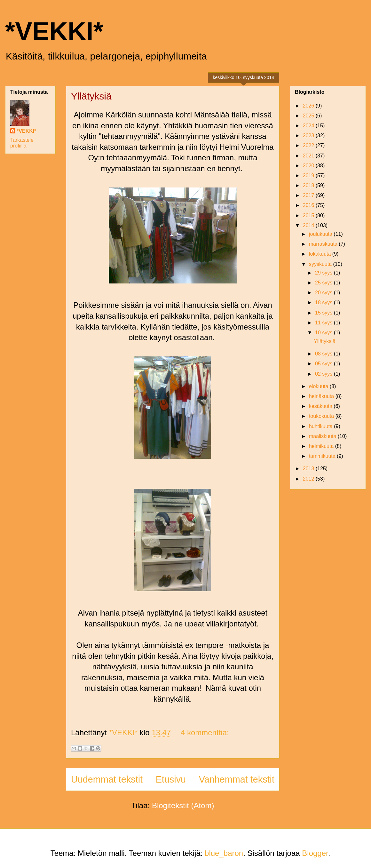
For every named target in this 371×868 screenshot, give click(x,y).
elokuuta (319, 386)
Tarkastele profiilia (22, 143)
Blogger (315, 853)
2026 (309, 106)
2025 (309, 116)
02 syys (324, 374)
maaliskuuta (323, 436)
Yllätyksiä (91, 96)
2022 (309, 145)
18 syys (324, 303)
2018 (309, 185)
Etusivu (171, 779)
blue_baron (224, 853)
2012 (309, 479)
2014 (309, 225)
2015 (309, 215)
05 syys (324, 364)
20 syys (324, 293)
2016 (309, 205)
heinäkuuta (322, 396)
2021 (309, 156)
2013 (309, 469)
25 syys (324, 283)
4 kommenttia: (205, 733)
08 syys (324, 354)
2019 (309, 175)
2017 (309, 195)
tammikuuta (323, 456)
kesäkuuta (321, 406)
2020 (309, 166)
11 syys (324, 323)
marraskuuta (324, 244)
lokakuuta (321, 254)
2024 (309, 126)
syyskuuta (321, 264)
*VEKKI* (54, 31)
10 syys (324, 333)
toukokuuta (322, 416)
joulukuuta (321, 234)
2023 (309, 135)
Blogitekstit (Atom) (183, 805)
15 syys (324, 313)
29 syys (324, 273)
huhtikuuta (321, 426)
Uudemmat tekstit (107, 779)
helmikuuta (322, 446)
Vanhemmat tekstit (237, 779)
